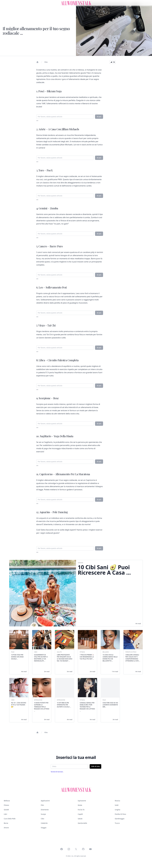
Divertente (45, 810)
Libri (5, 814)
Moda (80, 805)
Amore (6, 828)
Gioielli (6, 810)
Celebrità (44, 823)
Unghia (117, 810)
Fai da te (81, 810)
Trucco (117, 823)
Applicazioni (45, 801)
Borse (6, 823)
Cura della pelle (10, 819)
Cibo (43, 819)
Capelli (80, 814)
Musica (117, 801)
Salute (80, 819)
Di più (99, 117)
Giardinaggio (120, 819)
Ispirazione (82, 801)
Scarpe (43, 814)
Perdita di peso (120, 814)
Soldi (117, 805)
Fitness (6, 805)
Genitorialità (82, 823)
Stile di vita (95, 766)
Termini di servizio (57, 772)
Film (46, 62)
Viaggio (44, 828)
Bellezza (7, 801)
